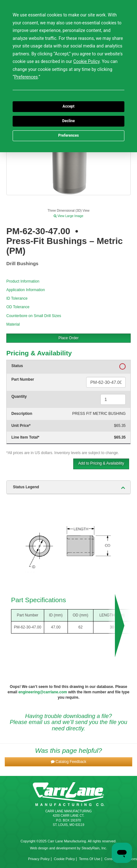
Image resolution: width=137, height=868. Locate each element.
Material (13, 324)
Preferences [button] (26, 77)
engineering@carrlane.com (43, 692)
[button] (68, 762)
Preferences (68, 135)
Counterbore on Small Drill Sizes (34, 316)
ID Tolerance (17, 298)
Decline (68, 121)
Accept (68, 106)
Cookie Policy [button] (86, 61)
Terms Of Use (89, 859)
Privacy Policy (39, 859)
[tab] (68, 487)
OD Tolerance (18, 307)
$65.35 (120, 426)
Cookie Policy (65, 859)
